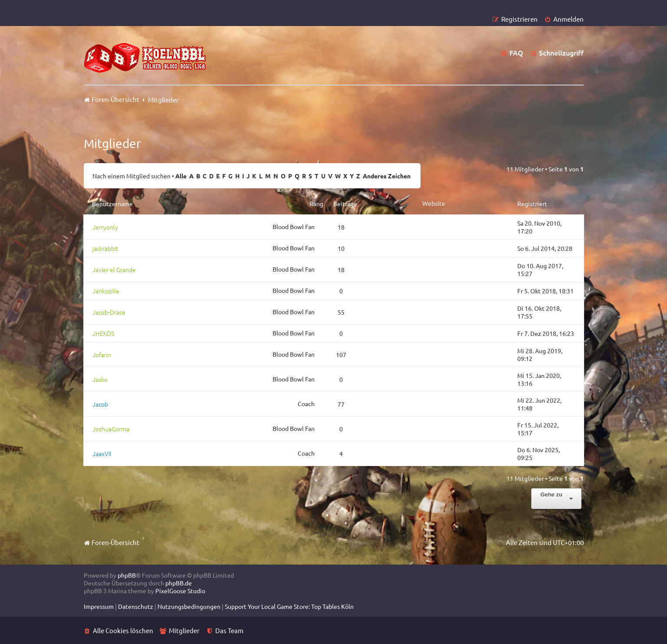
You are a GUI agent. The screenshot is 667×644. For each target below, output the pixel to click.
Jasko (100, 379)
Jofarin (102, 355)
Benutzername (112, 204)
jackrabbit (105, 248)
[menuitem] (564, 19)
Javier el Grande (114, 269)
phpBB (127, 575)
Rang (316, 204)
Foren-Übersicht (112, 542)
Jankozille (106, 291)
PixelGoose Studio (180, 591)
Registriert (532, 204)
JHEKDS (103, 333)
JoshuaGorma (111, 429)
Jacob (100, 404)
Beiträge (345, 204)
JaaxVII (102, 453)
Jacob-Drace (109, 312)
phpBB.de (179, 583)
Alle (181, 176)
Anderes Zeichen (387, 176)
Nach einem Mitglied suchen (131, 176)
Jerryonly (105, 227)
